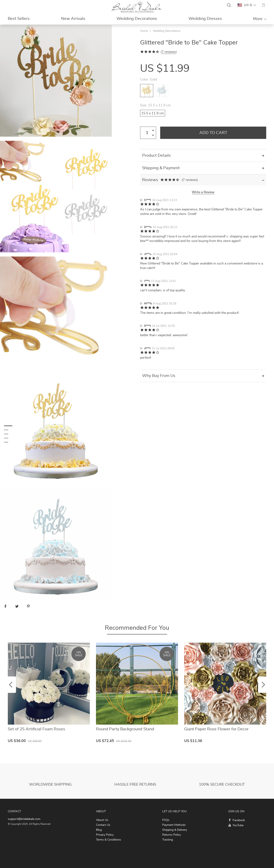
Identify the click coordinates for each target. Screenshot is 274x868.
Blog (99, 830)
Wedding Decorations (137, 19)
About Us (102, 820)
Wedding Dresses (205, 19)
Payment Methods (174, 825)
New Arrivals (73, 19)
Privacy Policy (105, 835)
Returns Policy (172, 835)
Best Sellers (19, 19)
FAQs (166, 820)
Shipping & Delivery (175, 830)
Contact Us (103, 825)
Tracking (168, 840)
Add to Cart (213, 133)
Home (144, 31)
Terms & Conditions (108, 840)
